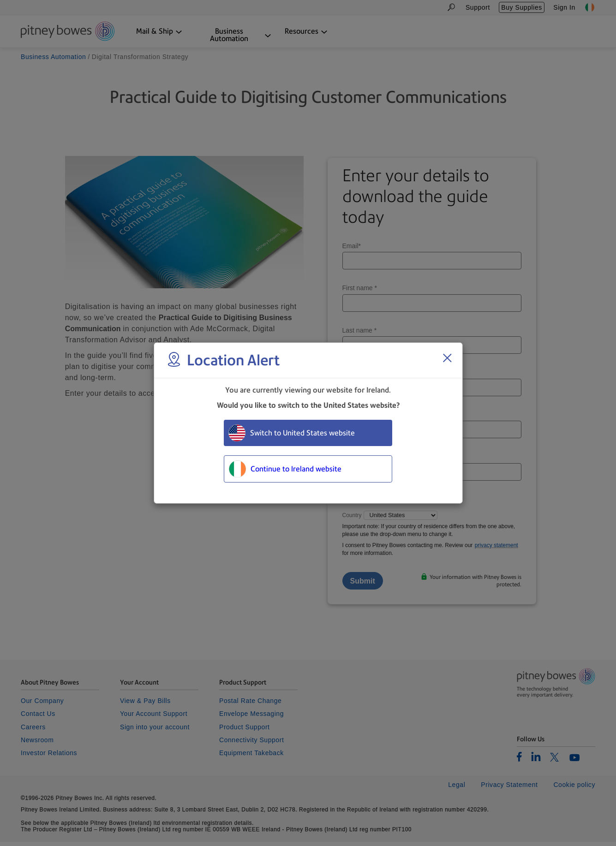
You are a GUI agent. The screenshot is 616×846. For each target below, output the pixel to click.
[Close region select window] (447, 358)
